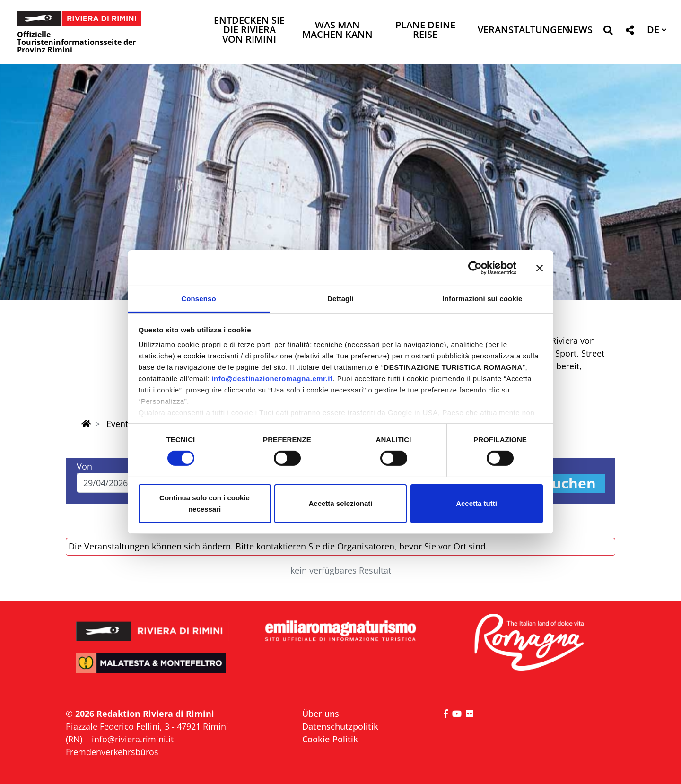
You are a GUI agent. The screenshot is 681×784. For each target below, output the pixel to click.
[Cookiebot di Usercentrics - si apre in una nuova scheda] (475, 268)
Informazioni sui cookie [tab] (483, 299)
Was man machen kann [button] (337, 30)
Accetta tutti (476, 503)
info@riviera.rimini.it (133, 739)
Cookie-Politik (330, 739)
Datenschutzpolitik (340, 726)
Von (84, 466)
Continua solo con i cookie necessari (205, 503)
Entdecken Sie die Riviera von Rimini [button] (249, 30)
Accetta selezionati (340, 503)
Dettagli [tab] (340, 299)
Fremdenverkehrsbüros (112, 752)
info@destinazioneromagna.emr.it (272, 379)
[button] (608, 32)
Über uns (321, 714)
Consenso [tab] (198, 299)
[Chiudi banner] (540, 268)
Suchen (570, 483)
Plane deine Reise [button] (425, 30)
